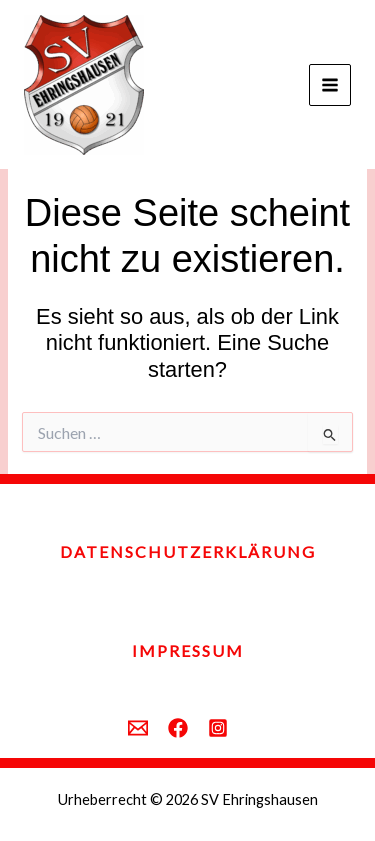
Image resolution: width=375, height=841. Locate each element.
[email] (138, 728)
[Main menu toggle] (330, 85)
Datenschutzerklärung (188, 551)
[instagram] (218, 728)
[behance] (178, 728)
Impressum (188, 650)
